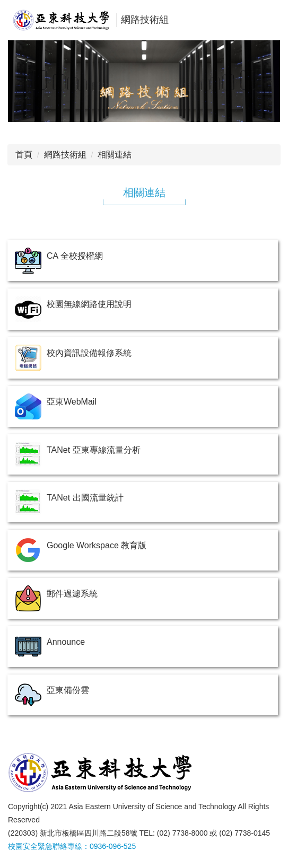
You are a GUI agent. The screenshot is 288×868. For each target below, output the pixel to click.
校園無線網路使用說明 (89, 304)
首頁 (24, 155)
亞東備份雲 (68, 690)
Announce (66, 642)
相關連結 (115, 155)
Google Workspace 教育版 (97, 545)
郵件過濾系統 (72, 594)
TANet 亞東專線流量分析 (94, 450)
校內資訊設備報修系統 (89, 353)
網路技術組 (65, 155)
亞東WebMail (72, 402)
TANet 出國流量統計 (85, 498)
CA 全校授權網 (75, 256)
